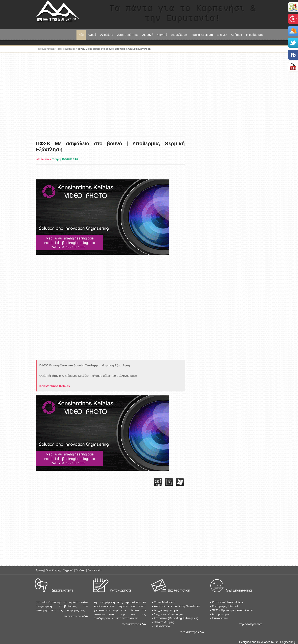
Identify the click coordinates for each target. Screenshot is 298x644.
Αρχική (40, 570)
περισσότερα (73, 616)
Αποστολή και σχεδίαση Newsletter (177, 606)
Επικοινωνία (94, 570)
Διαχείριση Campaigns (169, 614)
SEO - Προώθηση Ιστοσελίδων (232, 610)
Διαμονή (148, 35)
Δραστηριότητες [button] (128, 35)
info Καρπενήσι (46, 49)
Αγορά (92, 35)
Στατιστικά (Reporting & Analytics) (176, 618)
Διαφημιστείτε (62, 590)
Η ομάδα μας (255, 35)
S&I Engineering (239, 590)
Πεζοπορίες (69, 49)
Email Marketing (164, 602)
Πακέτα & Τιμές (164, 622)
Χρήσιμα (237, 35)
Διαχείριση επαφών (166, 610)
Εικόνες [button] (222, 35)
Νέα (81, 35)
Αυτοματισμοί (221, 614)
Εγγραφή (68, 570)
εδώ (85, 616)
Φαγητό (162, 35)
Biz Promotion (179, 590)
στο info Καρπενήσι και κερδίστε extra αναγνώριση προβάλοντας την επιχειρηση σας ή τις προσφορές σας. (62, 606)
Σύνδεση (80, 570)
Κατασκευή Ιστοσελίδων (228, 602)
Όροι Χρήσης (53, 570)
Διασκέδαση (179, 35)
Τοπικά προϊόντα (202, 35)
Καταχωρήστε (121, 590)
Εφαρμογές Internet (225, 606)
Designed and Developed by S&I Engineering (267, 642)
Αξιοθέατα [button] (107, 35)
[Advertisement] (149, 92)
